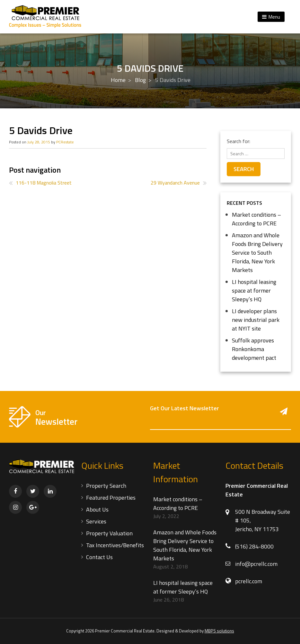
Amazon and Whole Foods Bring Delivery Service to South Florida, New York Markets (257, 253)
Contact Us (99, 557)
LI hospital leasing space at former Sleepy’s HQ (254, 290)
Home (118, 80)
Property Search (106, 486)
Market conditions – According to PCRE (256, 219)
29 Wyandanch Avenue (175, 183)
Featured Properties (111, 498)
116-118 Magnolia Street (44, 183)
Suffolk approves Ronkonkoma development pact (254, 349)
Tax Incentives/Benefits (115, 545)
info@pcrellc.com (256, 564)
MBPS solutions (219, 631)
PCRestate (65, 142)
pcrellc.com (249, 581)
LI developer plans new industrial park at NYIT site (256, 320)
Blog (140, 80)
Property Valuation (109, 533)
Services (96, 521)
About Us (97, 509)
